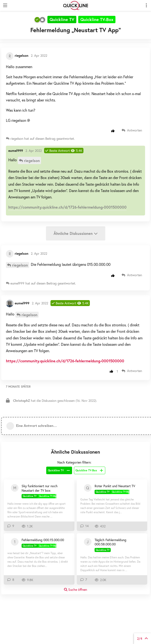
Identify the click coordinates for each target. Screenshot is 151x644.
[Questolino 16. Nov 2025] (88, 488)
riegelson (32, 160)
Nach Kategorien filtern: (74, 462)
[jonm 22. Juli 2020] (88, 542)
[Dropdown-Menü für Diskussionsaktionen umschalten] (146, 5)
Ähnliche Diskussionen (76, 233)
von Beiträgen (142, 638)
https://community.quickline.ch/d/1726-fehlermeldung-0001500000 (67, 207)
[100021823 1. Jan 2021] (15, 542)
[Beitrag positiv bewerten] (114, 131)
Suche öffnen (75, 589)
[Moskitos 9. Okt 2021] (15, 488)
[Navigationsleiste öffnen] (5, 5)
